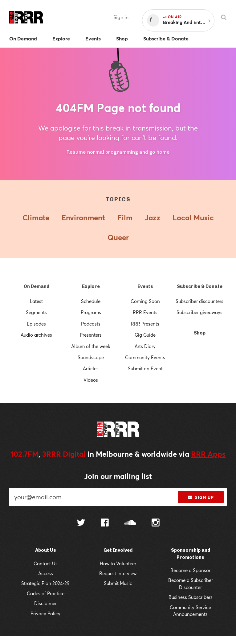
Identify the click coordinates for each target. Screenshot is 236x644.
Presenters (91, 334)
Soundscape (91, 356)
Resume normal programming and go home (118, 151)
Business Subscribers (190, 605)
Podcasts (91, 323)
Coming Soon (145, 300)
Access (45, 581)
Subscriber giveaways (200, 311)
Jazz (153, 217)
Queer (118, 237)
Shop (200, 332)
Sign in (121, 17)
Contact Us (46, 571)
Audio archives (36, 334)
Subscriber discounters (199, 300)
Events (145, 285)
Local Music (194, 217)
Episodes (36, 323)
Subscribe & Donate (199, 285)
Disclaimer (46, 611)
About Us (45, 558)
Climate (34, 217)
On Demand (36, 285)
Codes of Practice (45, 601)
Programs (91, 311)
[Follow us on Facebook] (105, 531)
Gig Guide (145, 334)
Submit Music (118, 591)
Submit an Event (145, 367)
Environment (82, 217)
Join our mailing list (118, 485)
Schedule (91, 300)
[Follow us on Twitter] (81, 531)
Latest (37, 300)
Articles (91, 367)
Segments (36, 311)
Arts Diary (145, 345)
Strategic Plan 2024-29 (45, 591)
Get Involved (118, 558)
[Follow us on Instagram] (156, 531)
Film (125, 217)
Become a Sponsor (191, 578)
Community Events (145, 356)
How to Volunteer (118, 571)
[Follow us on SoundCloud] (130, 531)
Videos (91, 379)
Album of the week (91, 345)
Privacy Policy (45, 621)
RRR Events (145, 311)
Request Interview (118, 581)
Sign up (201, 505)
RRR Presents (145, 323)
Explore (91, 285)
